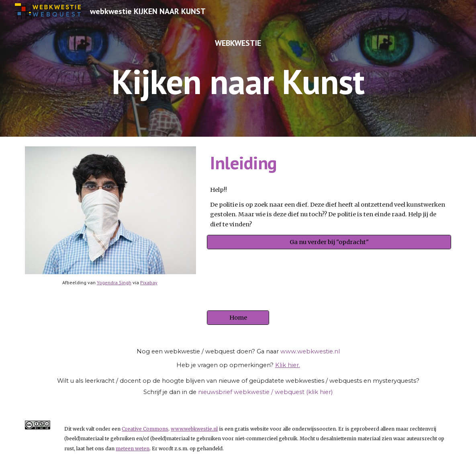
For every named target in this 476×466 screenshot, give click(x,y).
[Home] (238, 318)
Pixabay (149, 282)
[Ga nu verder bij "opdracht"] (329, 242)
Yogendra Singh (114, 282)
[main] (238, 68)
